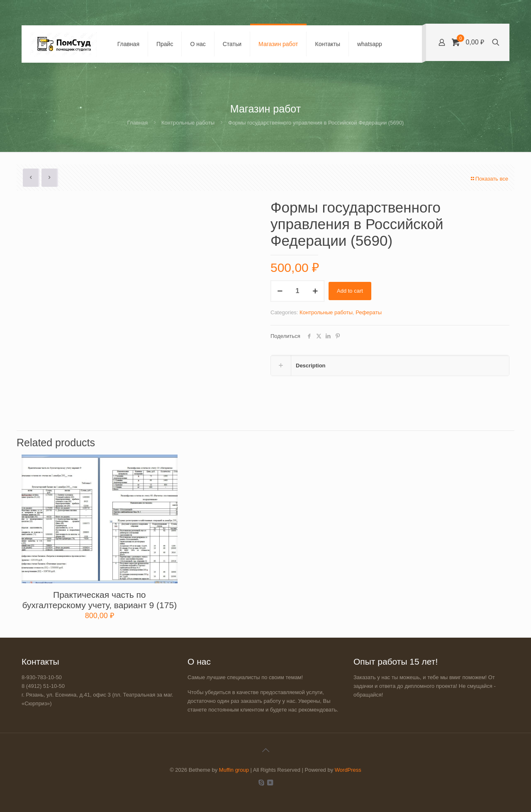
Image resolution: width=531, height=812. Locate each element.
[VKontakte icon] (270, 782)
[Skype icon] (261, 782)
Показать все (489, 179)
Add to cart (350, 291)
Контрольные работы (188, 123)
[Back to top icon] (265, 750)
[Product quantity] (297, 291)
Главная (138, 123)
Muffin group (234, 770)
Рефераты (369, 312)
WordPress (348, 770)
